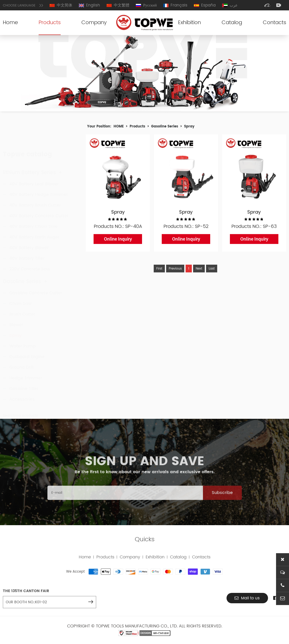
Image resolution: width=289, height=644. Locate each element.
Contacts (274, 23)
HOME (119, 128)
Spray (15, 325)
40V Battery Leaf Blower (34, 160)
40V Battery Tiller (27, 235)
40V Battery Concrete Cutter (39, 192)
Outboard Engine (27, 347)
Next (199, 279)
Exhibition (189, 23)
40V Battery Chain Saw (33, 203)
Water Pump (23, 336)
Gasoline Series (25, 272)
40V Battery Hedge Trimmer (39, 171)
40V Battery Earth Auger (34, 213)
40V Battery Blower (29, 224)
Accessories (22, 389)
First (159, 279)
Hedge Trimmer (26, 368)
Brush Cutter (22, 304)
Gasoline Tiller (24, 379)
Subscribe (222, 503)
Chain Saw (20, 293)
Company (94, 23)
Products (50, 23)
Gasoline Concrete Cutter (36, 283)
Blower (16, 315)
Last (212, 279)
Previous (175, 279)
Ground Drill (21, 357)
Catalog (232, 23)
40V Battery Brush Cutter (35, 181)
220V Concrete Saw (30, 245)
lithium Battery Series (33, 149)
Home (10, 23)
